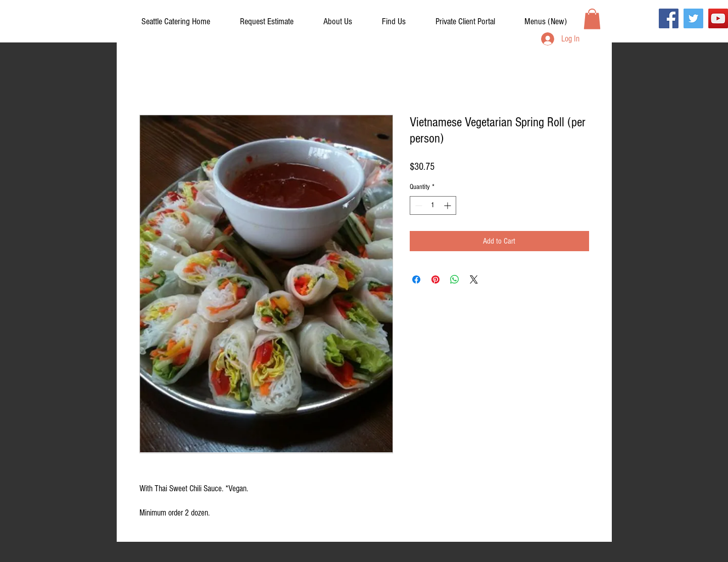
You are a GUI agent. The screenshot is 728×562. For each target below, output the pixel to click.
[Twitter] (693, 18)
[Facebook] (669, 18)
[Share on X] (474, 279)
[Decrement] (418, 205)
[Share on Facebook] (416, 279)
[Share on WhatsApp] (455, 279)
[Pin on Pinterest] (435, 279)
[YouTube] (718, 18)
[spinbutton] (433, 205)
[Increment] (448, 205)
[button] (465, 22)
